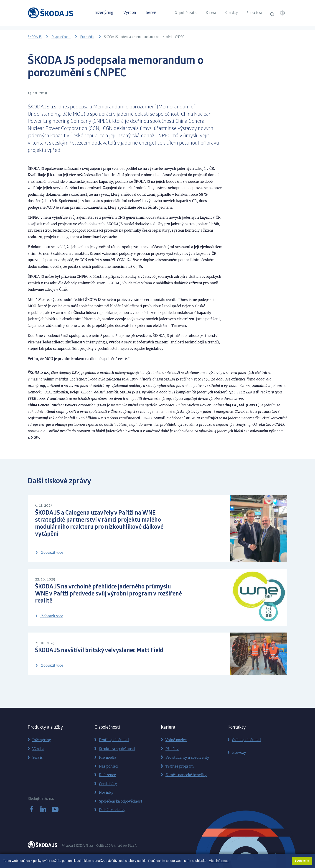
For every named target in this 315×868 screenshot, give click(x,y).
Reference (107, 775)
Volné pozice (176, 740)
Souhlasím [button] (302, 861)
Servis (151, 13)
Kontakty (231, 13)
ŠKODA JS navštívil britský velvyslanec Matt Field (99, 651)
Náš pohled (108, 766)
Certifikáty (108, 784)
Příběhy (172, 749)
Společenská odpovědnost (121, 801)
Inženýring (104, 13)
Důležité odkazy (112, 810)
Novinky (106, 792)
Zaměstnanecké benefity (186, 775)
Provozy (239, 752)
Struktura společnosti (117, 749)
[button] (282, 13)
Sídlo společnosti (246, 740)
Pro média (87, 37)
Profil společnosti (114, 740)
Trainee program (180, 766)
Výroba (130, 13)
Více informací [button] (219, 861)
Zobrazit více (49, 552)
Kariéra (211, 13)
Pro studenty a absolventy (187, 757)
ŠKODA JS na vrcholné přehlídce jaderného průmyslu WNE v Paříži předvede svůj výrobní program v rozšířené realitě (108, 594)
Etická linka (254, 13)
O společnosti (184, 13)
